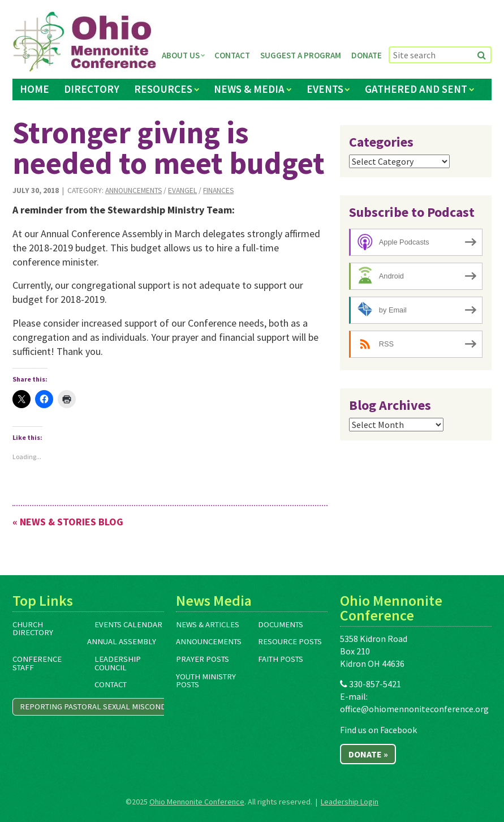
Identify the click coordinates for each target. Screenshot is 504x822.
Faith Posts (281, 659)
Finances (218, 190)
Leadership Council (118, 663)
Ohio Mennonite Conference (197, 802)
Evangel (182, 190)
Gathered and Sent (416, 89)
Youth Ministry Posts (206, 681)
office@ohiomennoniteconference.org (414, 709)
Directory (92, 89)
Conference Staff (37, 663)
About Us (181, 55)
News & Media (249, 89)
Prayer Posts (203, 659)
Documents (281, 624)
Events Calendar (128, 624)
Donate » (368, 754)
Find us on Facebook (378, 730)
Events (325, 89)
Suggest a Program (301, 55)
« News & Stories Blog (68, 522)
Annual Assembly (122, 641)
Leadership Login (350, 802)
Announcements (133, 190)
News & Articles (208, 624)
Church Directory (33, 629)
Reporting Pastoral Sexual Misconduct (100, 707)
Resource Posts (290, 641)
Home (35, 89)
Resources (163, 89)
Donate (367, 55)
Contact (232, 55)
